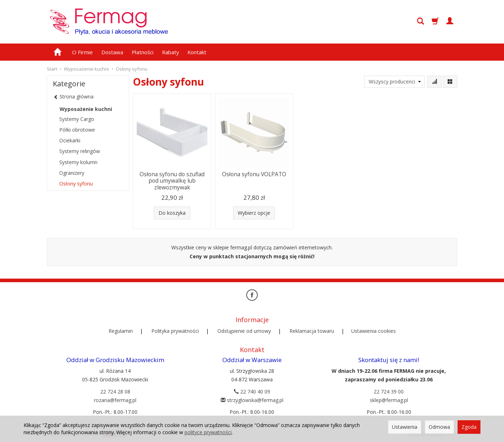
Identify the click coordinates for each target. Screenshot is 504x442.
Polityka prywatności (175, 331)
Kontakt (197, 52)
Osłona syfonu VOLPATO (254, 174)
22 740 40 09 (252, 392)
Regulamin (121, 331)
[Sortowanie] (434, 82)
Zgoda (469, 427)
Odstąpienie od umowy (244, 331)
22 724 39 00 (389, 392)
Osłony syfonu (76, 184)
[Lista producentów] (394, 82)
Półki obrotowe (77, 130)
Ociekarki (70, 140)
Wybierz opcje (254, 213)
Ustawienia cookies (374, 331)
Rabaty (170, 52)
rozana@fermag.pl (115, 400)
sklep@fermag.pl (389, 400)
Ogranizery (72, 173)
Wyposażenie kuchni (86, 109)
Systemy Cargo (77, 119)
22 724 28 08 (115, 392)
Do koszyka (172, 213)
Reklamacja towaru (312, 331)
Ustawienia (405, 427)
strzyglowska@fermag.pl (252, 400)
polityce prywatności (208, 432)
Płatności (143, 52)
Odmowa (439, 427)
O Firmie (82, 52)
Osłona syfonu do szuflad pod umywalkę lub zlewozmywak (172, 181)
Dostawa (112, 52)
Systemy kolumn (78, 162)
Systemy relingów (80, 151)
